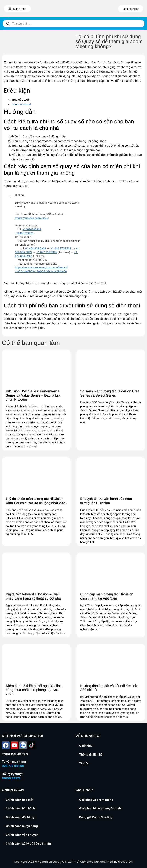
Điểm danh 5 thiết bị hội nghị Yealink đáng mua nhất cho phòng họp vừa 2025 (34, 690)
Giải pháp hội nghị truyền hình (100, 808)
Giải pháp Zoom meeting (96, 800)
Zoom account (21, 104)
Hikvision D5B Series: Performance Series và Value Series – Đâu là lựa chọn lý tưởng (33, 395)
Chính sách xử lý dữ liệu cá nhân (28, 844)
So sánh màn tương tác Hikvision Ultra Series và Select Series (110, 393)
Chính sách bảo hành (20, 808)
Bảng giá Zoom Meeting (96, 817)
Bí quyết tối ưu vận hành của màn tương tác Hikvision (106, 501)
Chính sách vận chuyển (22, 835)
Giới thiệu (86, 746)
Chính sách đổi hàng (20, 817)
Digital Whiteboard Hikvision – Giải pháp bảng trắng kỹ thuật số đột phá (33, 596)
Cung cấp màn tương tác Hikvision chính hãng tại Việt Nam (107, 596)
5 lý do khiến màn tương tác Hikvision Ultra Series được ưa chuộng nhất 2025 (36, 501)
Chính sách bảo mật (20, 800)
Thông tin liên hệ (91, 754)
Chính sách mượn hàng (22, 826)
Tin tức (84, 763)
